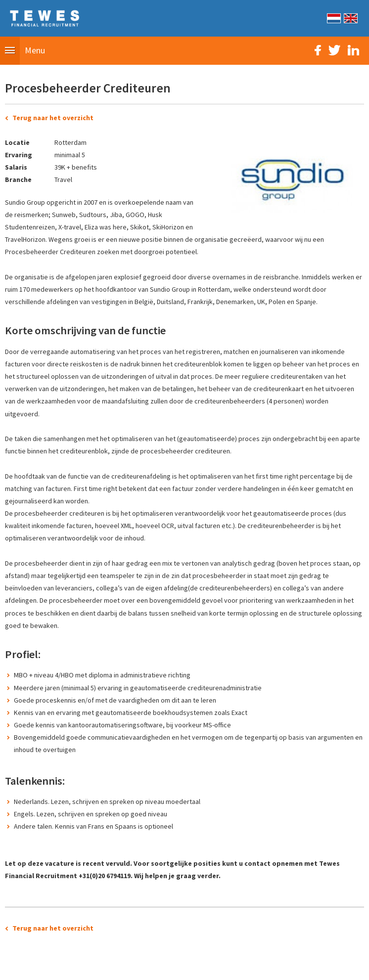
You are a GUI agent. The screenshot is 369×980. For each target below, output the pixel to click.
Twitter (334, 50)
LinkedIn (353, 50)
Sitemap (129, 967)
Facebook (318, 50)
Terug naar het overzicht (53, 118)
